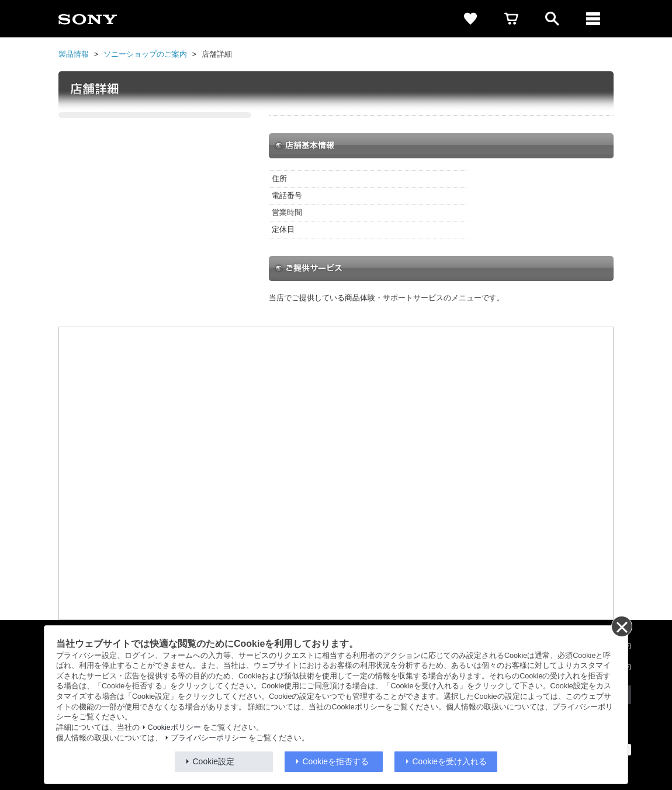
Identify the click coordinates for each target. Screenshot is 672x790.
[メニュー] (593, 19)
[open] (552, 19)
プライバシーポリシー (209, 738)
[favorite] (470, 19)
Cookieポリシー (174, 727)
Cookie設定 (214, 761)
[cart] (511, 19)
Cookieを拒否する (336, 761)
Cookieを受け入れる (450, 761)
